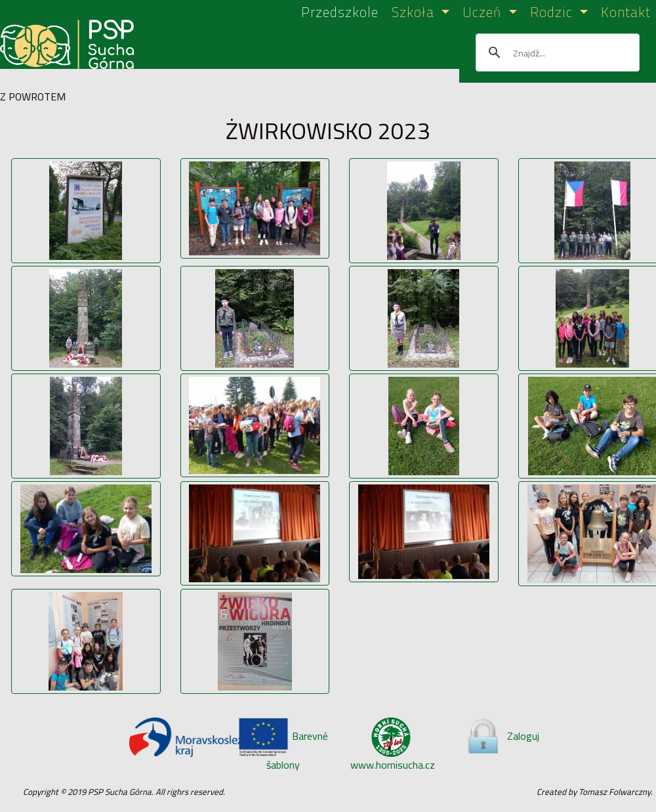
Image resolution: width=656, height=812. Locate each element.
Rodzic (553, 13)
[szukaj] (556, 53)
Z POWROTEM (33, 96)
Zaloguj (502, 736)
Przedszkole (340, 13)
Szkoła (415, 13)
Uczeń (484, 13)
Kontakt (626, 13)
